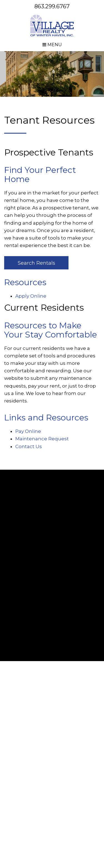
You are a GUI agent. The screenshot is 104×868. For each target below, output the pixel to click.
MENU (52, 45)
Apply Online (31, 296)
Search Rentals (36, 263)
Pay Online (28, 431)
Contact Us (29, 446)
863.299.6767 (52, 6)
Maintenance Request (42, 439)
